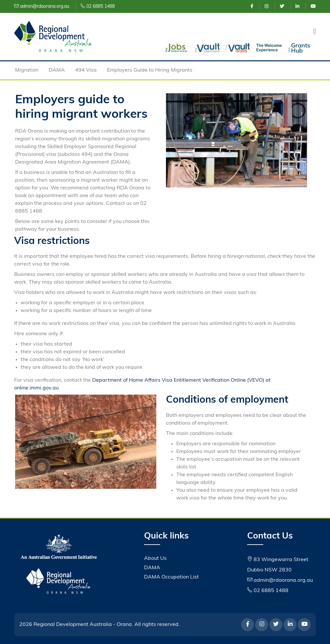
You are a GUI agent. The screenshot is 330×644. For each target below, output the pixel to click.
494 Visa (86, 70)
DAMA (57, 70)
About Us (155, 558)
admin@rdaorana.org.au (42, 7)
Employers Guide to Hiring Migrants (150, 70)
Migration (27, 70)
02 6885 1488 (98, 7)
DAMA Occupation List (171, 577)
